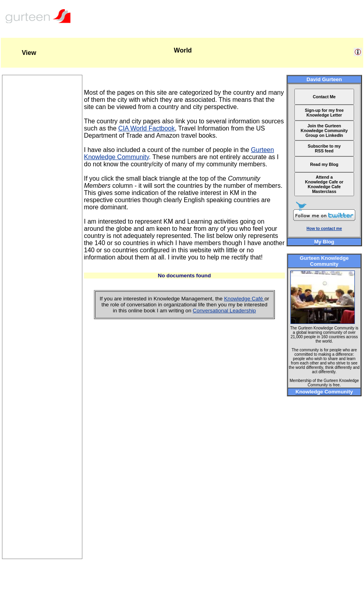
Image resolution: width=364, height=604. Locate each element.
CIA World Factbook (146, 128)
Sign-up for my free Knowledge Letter (324, 113)
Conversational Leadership (225, 311)
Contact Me (324, 97)
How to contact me (324, 229)
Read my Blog (324, 164)
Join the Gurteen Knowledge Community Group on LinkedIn (324, 131)
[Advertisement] (42, 439)
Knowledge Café (244, 299)
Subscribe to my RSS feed (324, 148)
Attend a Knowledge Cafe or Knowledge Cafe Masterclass (324, 184)
